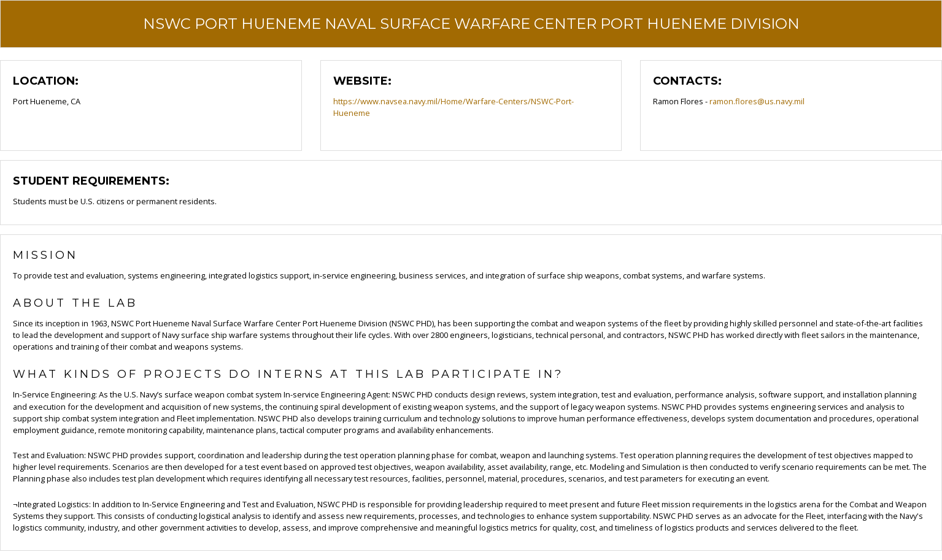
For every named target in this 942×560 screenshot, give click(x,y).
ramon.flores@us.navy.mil (757, 101)
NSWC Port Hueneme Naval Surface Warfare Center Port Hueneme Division (471, 24)
